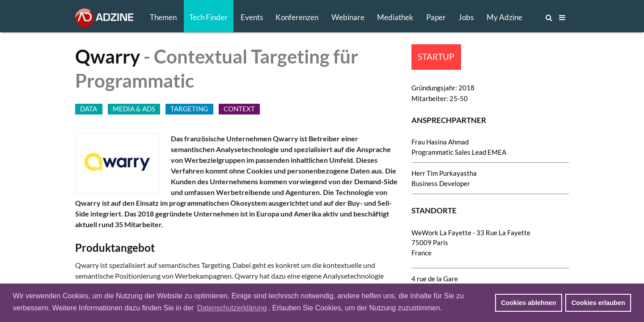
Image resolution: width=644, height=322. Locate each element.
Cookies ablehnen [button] (528, 303)
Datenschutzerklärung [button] (232, 308)
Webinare (348, 17)
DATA (89, 109)
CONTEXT (239, 109)
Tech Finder (208, 17)
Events (252, 17)
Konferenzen (297, 17)
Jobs (466, 17)
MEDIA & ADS (134, 109)
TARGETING (189, 109)
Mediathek (395, 17)
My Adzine (504, 17)
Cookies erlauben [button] (598, 303)
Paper (436, 17)
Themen (163, 17)
